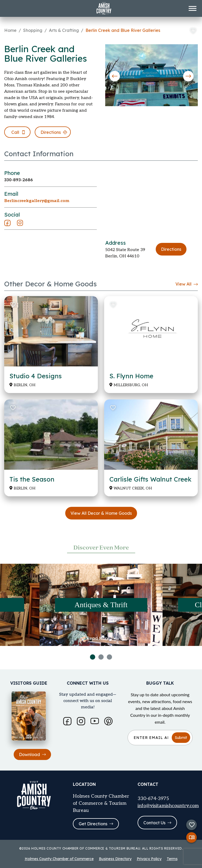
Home (10, 30)
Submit (181, 738)
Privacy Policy (149, 859)
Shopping (33, 30)
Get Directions (96, 824)
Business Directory (115, 859)
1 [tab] (93, 657)
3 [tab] (109, 657)
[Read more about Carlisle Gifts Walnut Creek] (151, 448)
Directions (171, 249)
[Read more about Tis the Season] (51, 448)
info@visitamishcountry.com (168, 806)
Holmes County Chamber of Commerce (59, 859)
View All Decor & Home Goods (101, 513)
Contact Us (157, 823)
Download (32, 754)
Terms (172, 859)
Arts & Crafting (64, 30)
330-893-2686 (19, 180)
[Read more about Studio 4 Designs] (51, 345)
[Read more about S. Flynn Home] (151, 345)
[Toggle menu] (193, 8)
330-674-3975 (153, 799)
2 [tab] (101, 657)
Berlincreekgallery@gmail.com (37, 201)
